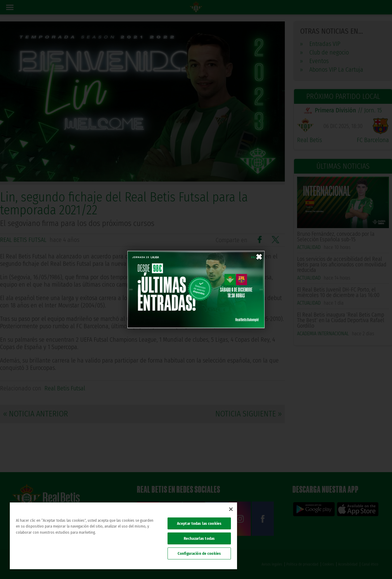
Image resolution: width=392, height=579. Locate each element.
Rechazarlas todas (199, 538)
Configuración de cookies (199, 553)
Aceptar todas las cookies (199, 523)
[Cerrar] (231, 509)
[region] (123, 536)
